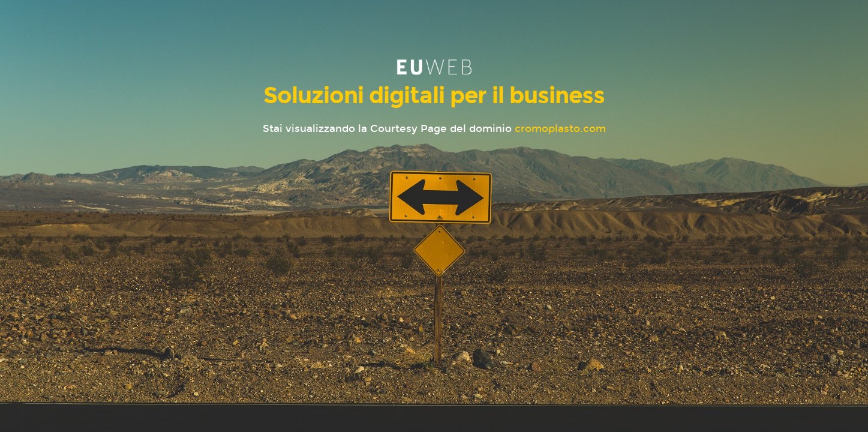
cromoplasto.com (560, 129)
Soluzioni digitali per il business (434, 95)
